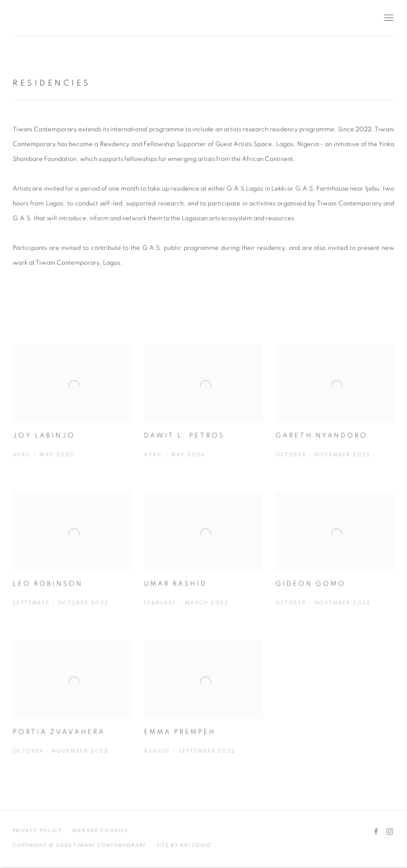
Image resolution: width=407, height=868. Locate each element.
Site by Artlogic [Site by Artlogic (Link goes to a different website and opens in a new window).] (184, 845)
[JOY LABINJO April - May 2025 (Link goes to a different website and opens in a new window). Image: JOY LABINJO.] (72, 412)
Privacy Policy (37, 831)
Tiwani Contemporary (63, 18)
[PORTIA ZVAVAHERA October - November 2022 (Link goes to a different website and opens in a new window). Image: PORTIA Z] (72, 708)
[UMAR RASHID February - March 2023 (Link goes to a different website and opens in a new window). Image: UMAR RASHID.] (203, 560)
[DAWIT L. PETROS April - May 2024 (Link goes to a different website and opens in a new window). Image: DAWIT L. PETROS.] (203, 412)
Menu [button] (388, 18)
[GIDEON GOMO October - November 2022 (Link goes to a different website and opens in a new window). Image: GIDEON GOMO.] (335, 560)
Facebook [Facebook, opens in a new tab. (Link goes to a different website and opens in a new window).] (376, 832)
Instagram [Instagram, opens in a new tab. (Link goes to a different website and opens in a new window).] (390, 832)
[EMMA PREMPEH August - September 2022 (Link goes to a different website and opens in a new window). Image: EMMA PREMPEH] (203, 708)
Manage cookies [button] (100, 831)
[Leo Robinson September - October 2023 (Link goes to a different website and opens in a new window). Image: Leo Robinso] (72, 560)
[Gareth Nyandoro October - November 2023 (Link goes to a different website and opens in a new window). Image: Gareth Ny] (335, 412)
